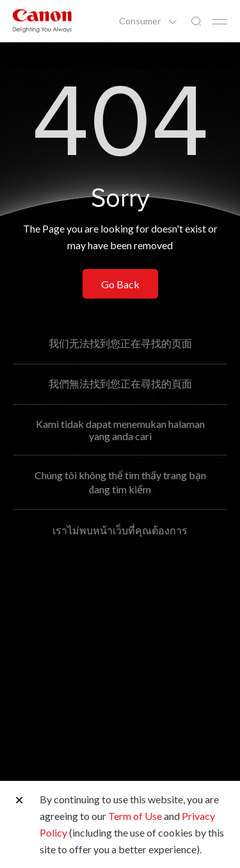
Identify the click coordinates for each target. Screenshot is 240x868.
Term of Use (135, 816)
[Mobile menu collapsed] (220, 22)
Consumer (141, 21)
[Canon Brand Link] (42, 21)
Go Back (120, 284)
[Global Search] (196, 21)
